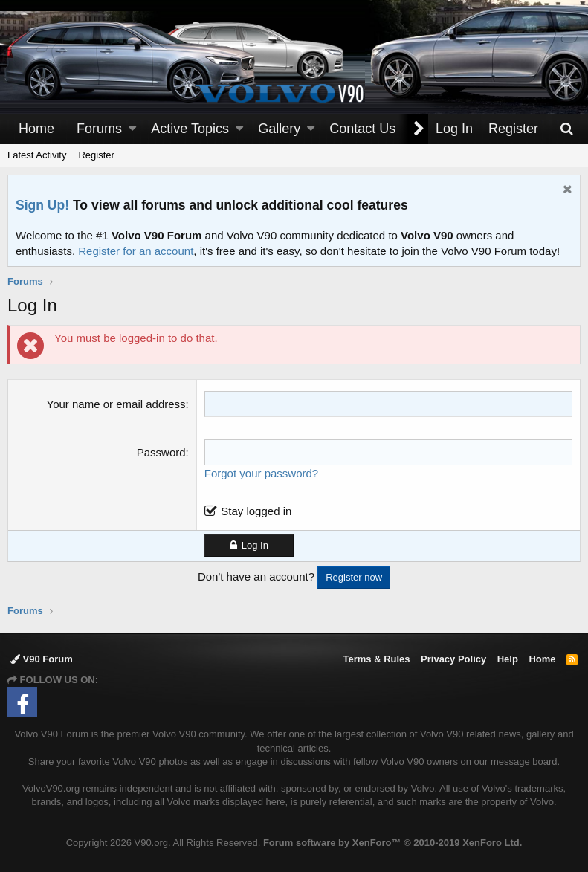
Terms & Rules (376, 659)
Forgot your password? (261, 473)
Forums (99, 129)
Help (508, 659)
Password (161, 452)
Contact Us (362, 129)
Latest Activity (37, 155)
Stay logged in (256, 511)
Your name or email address (116, 404)
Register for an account (136, 251)
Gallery (279, 129)
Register (96, 155)
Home (36, 129)
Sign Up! (42, 205)
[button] (132, 129)
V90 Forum (42, 659)
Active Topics (190, 129)
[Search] (566, 129)
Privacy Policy (453, 659)
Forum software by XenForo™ (392, 843)
